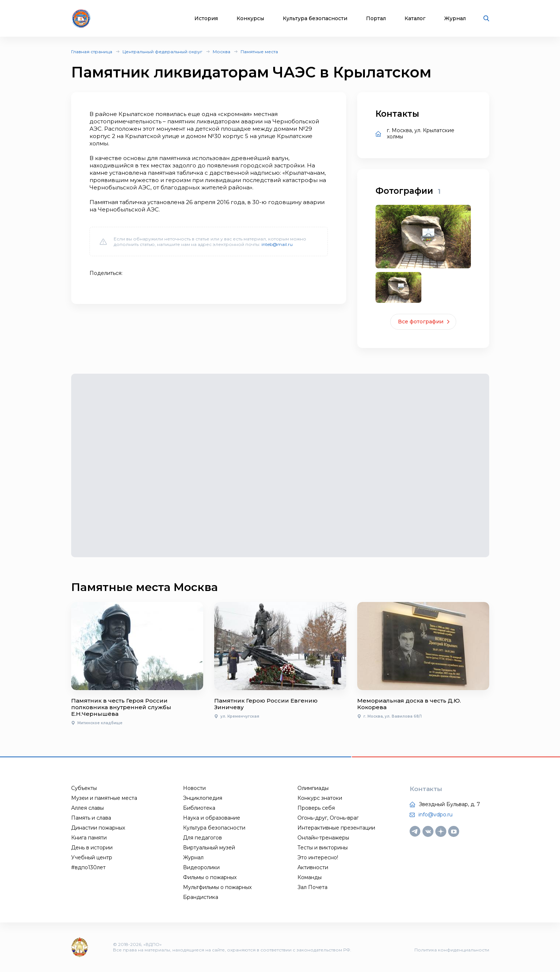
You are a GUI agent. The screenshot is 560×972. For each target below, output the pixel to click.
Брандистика (201, 897)
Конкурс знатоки (320, 798)
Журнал (455, 19)
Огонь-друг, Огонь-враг (328, 818)
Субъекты (84, 788)
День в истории (92, 848)
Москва (222, 52)
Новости (194, 788)
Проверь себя (316, 808)
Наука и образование (212, 818)
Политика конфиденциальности (452, 950)
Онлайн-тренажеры (323, 838)
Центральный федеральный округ (162, 52)
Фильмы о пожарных (210, 877)
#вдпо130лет (88, 867)
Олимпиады (313, 788)
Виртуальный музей (209, 848)
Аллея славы (87, 808)
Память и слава (91, 818)
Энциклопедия (203, 798)
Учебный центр (92, 857)
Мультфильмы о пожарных (217, 887)
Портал (376, 19)
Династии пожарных (98, 828)
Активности (313, 867)
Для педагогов (202, 838)
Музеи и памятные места (104, 798)
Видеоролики (201, 867)
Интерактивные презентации (336, 828)
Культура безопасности (315, 19)
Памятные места (259, 52)
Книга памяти (89, 838)
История (206, 19)
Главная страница (92, 52)
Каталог (415, 19)
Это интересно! (318, 857)
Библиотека (199, 808)
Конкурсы (250, 19)
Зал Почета (312, 887)
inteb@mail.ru (277, 244)
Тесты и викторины (323, 848)
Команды (310, 877)
